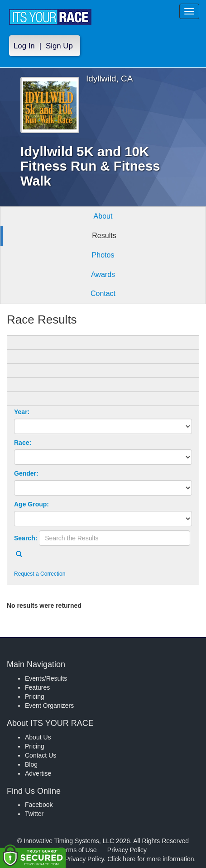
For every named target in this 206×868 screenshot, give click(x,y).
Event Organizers (49, 706)
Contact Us (41, 755)
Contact (103, 293)
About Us (38, 737)
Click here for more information (151, 859)
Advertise (38, 773)
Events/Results (46, 678)
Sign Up (59, 46)
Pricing (35, 696)
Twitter (34, 814)
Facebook (39, 805)
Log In (24, 46)
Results (104, 236)
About (103, 216)
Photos (103, 255)
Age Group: (31, 504)
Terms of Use (78, 850)
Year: (22, 412)
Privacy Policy (127, 850)
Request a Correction (40, 574)
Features (37, 687)
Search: (26, 538)
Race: (23, 443)
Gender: (26, 473)
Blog (31, 764)
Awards (103, 274)
